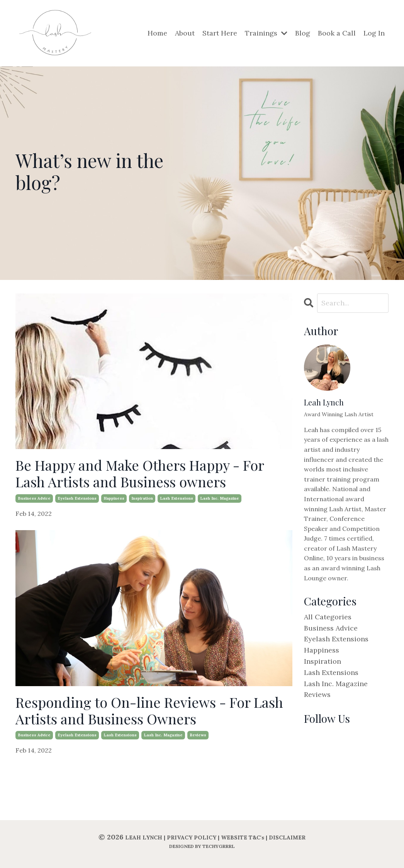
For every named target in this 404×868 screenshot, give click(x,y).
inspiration (142, 498)
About (185, 33)
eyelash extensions (77, 498)
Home (157, 33)
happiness (114, 498)
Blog (303, 33)
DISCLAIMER (287, 837)
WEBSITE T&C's (243, 837)
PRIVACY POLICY (192, 837)
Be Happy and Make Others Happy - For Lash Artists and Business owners (140, 473)
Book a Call (337, 33)
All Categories (328, 617)
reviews (198, 735)
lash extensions (177, 498)
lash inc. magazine (220, 498)
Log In (374, 33)
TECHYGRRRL (219, 846)
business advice (34, 498)
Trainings (266, 33)
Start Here (220, 33)
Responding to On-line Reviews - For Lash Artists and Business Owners (149, 710)
